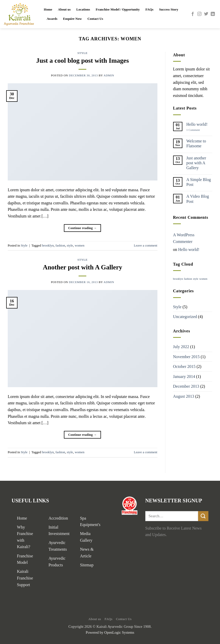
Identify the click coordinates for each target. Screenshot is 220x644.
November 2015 (187, 357)
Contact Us (95, 19)
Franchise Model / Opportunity (118, 10)
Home (48, 10)
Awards (52, 19)
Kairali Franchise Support (25, 578)
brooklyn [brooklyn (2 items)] (178, 279)
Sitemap (87, 565)
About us (64, 10)
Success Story (169, 10)
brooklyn (48, 246)
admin (109, 75)
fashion (60, 246)
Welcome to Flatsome (196, 143)
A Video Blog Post (198, 199)
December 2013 (186, 386)
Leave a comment (146, 246)
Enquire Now (73, 19)
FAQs (149, 10)
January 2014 (184, 377)
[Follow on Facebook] (193, 14)
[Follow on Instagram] (199, 14)
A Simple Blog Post (198, 182)
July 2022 (181, 347)
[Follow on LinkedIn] (213, 14)
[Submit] (203, 516)
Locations (83, 10)
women (80, 246)
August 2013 (184, 396)
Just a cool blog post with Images (82, 61)
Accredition (58, 518)
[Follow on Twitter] (206, 14)
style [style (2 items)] (196, 279)
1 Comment (197, 130)
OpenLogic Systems (119, 632)
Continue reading (83, 228)
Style (83, 53)
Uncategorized (185, 317)
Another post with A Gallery (82, 267)
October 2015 (184, 366)
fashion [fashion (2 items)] (188, 279)
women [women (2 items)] (203, 279)
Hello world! (197, 124)
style (70, 246)
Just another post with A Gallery (196, 163)
